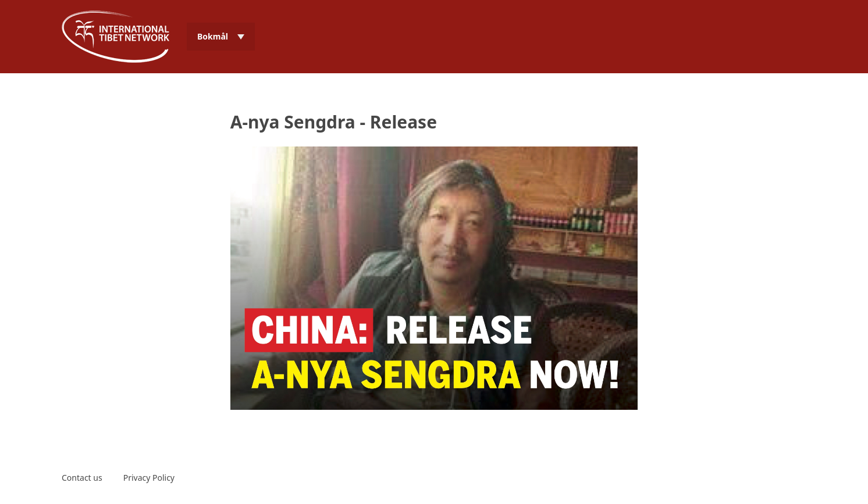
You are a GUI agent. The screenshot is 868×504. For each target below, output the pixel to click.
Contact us (82, 478)
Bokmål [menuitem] (213, 36)
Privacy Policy (149, 478)
